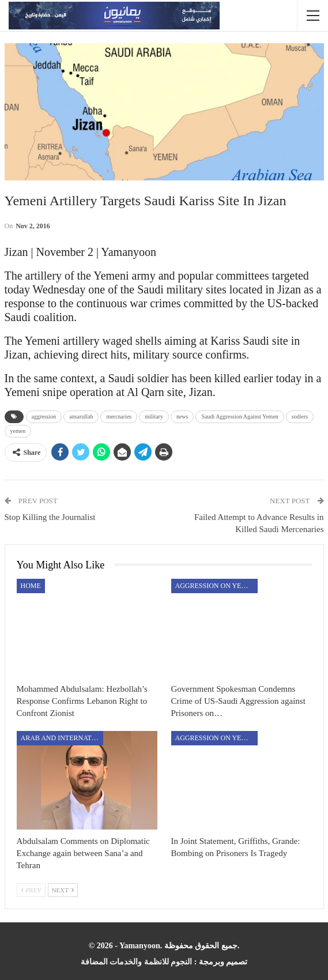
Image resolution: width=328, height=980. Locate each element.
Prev (31, 890)
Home (31, 586)
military (154, 416)
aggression (44, 416)
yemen (18, 431)
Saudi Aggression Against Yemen (240, 416)
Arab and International (62, 738)
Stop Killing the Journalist (50, 517)
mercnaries (119, 416)
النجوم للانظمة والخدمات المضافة (137, 962)
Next (63, 890)
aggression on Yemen (216, 586)
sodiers (300, 416)
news (182, 416)
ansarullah (81, 416)
